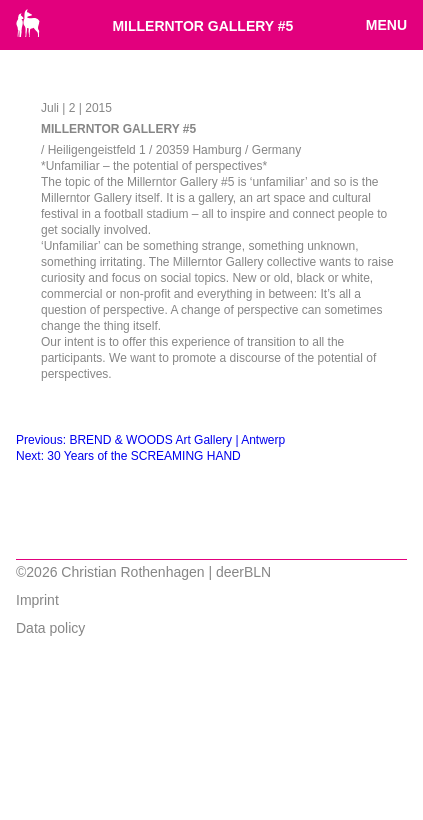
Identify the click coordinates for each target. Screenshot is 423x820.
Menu (386, 25)
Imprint (37, 600)
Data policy (50, 628)
